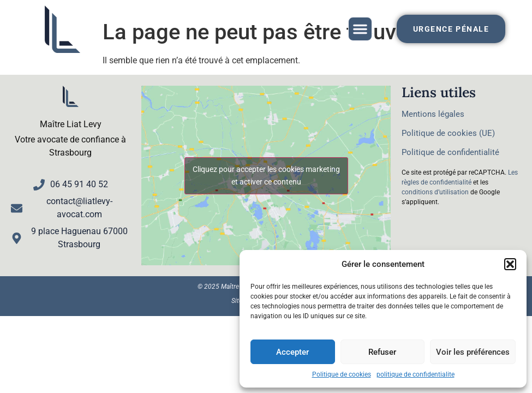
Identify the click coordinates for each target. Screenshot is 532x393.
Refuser (382, 352)
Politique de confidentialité (450, 152)
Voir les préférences (473, 352)
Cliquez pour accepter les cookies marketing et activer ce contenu (266, 175)
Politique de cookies (342, 374)
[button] (510, 264)
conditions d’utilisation (435, 192)
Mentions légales (433, 114)
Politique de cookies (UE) (448, 133)
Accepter (292, 352)
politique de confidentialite (416, 374)
